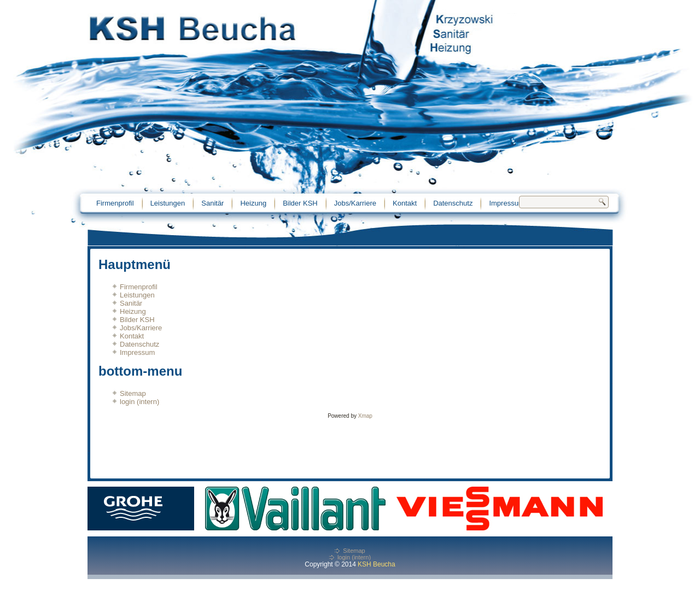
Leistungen (168, 203)
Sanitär (212, 203)
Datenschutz (453, 203)
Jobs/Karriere (355, 203)
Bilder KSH (300, 203)
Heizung (253, 203)
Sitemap (133, 393)
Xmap (365, 416)
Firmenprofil (115, 203)
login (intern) (139, 402)
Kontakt (405, 203)
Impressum (506, 203)
